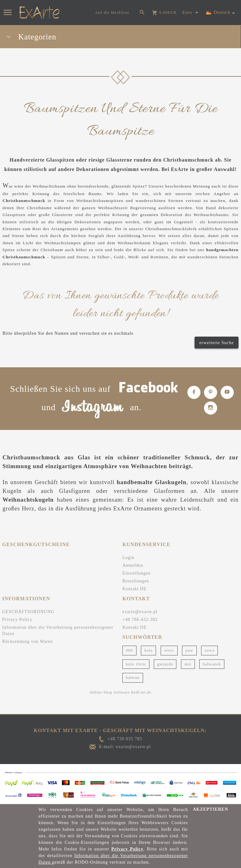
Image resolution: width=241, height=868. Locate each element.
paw (189, 650)
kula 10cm (136, 664)
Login (128, 558)
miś (188, 664)
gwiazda (165, 664)
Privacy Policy (17, 620)
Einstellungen (137, 573)
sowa (209, 650)
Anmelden (133, 565)
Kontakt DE (134, 589)
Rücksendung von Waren (27, 641)
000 (129, 650)
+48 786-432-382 (140, 620)
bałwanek (212, 664)
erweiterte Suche (217, 343)
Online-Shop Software (110, 692)
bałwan (133, 677)
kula (148, 650)
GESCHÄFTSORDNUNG (28, 612)
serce (169, 650)
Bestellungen (136, 581)
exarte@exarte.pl (140, 612)
